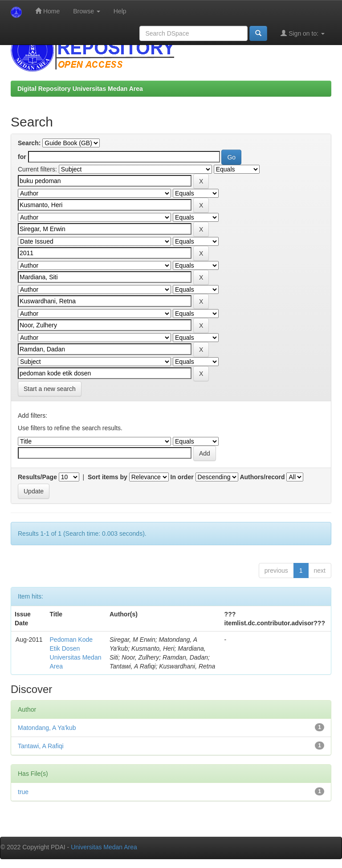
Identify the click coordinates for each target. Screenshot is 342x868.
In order (182, 477)
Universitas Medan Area (104, 847)
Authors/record (262, 477)
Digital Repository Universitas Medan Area (80, 89)
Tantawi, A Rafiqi (41, 746)
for (22, 157)
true (23, 792)
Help (120, 11)
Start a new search (50, 389)
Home (47, 11)
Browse (87, 11)
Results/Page (37, 477)
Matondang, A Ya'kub (47, 728)
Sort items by (108, 477)
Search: (29, 143)
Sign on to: (303, 33)
